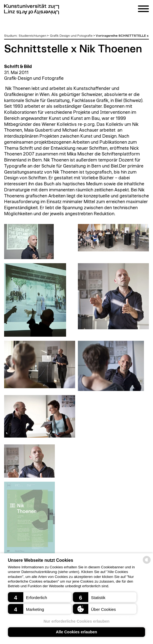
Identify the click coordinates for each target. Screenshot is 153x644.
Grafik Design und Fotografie (71, 36)
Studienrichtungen (32, 36)
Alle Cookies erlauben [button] (76, 632)
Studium (10, 36)
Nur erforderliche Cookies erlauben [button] (77, 621)
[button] (40, 597)
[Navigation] (143, 10)
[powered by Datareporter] (147, 563)
